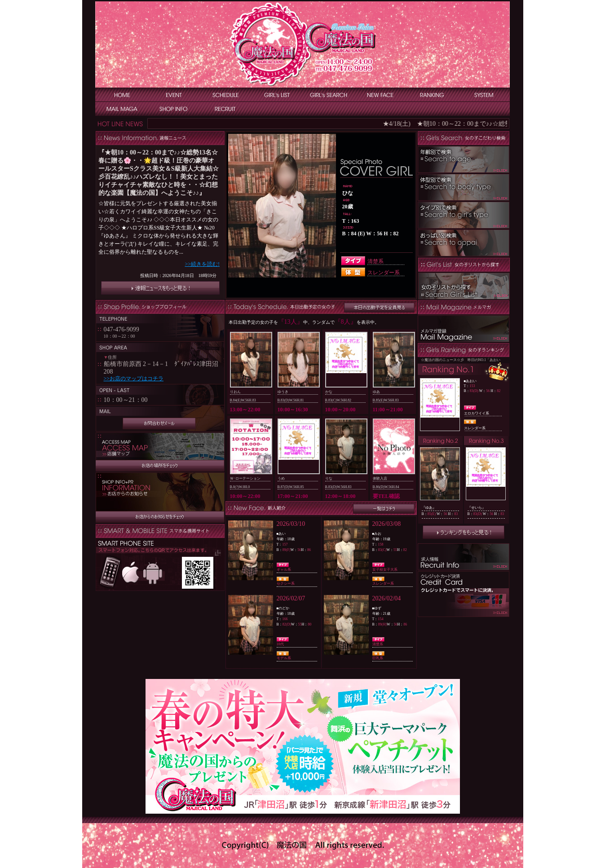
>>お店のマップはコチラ (134, 379)
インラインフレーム (160, 223)
